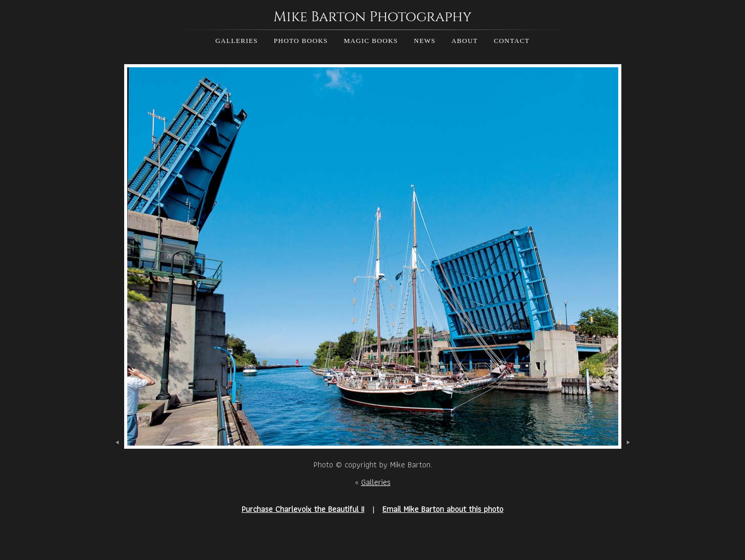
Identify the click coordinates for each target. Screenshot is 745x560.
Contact (511, 41)
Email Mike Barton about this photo (443, 509)
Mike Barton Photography (372, 17)
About (465, 41)
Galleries (236, 41)
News (425, 41)
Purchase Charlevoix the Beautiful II (303, 509)
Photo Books (301, 41)
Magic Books (371, 41)
